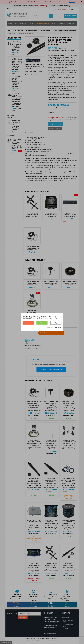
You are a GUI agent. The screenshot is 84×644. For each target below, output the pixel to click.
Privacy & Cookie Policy (54, 327)
